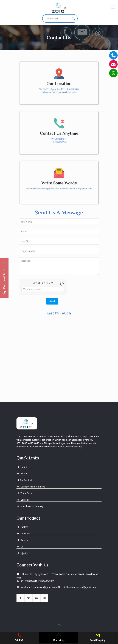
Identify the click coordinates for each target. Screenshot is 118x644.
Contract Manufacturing (31, 487)
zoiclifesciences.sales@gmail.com (42, 189)
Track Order (24, 493)
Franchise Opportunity (30, 506)
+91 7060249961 (59, 142)
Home (22, 467)
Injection (23, 553)
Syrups (22, 540)
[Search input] (58, 18)
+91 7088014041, (59, 139)
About (22, 474)
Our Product (24, 480)
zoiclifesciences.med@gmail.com (76, 189)
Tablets (22, 527)
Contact (23, 500)
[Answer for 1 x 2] (43, 289)
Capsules (23, 534)
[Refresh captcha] (62, 284)
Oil (20, 547)
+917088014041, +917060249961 (38, 581)
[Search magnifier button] (73, 18)
